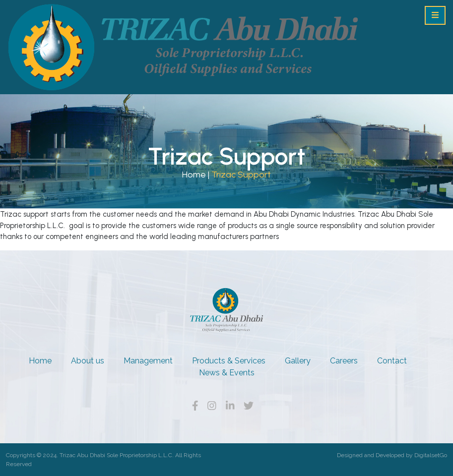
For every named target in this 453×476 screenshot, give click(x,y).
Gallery (298, 361)
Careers (344, 361)
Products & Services (229, 361)
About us (88, 361)
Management (148, 361)
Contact (392, 361)
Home (194, 175)
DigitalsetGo (431, 455)
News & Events (227, 373)
